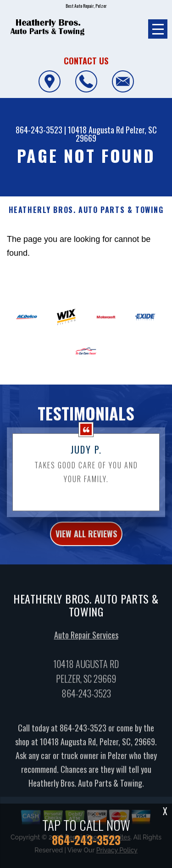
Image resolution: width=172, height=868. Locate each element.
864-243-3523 (39, 130)
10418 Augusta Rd (96, 130)
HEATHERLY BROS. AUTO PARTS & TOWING (86, 210)
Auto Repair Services (86, 642)
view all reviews (86, 540)
